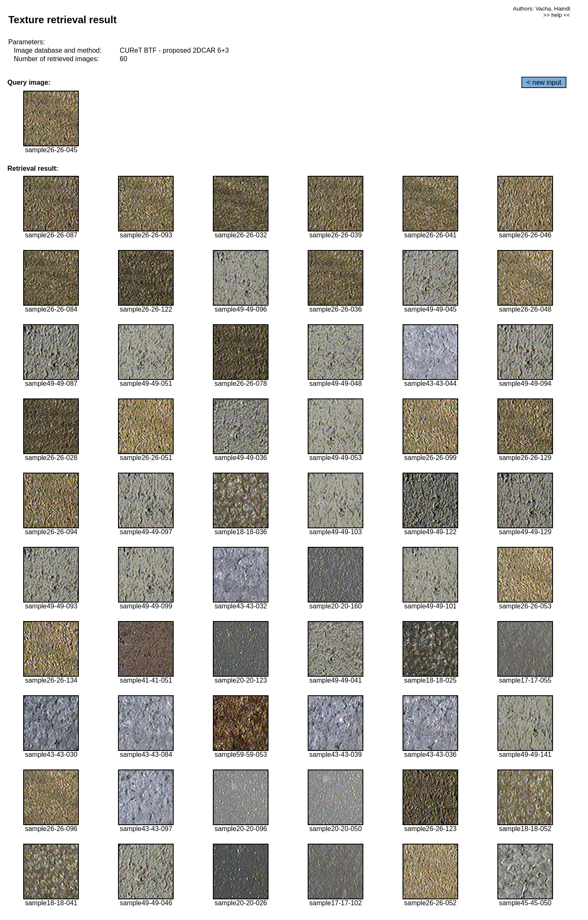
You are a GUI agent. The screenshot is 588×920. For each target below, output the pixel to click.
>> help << (557, 15)
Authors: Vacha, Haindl (541, 9)
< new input (544, 82)
